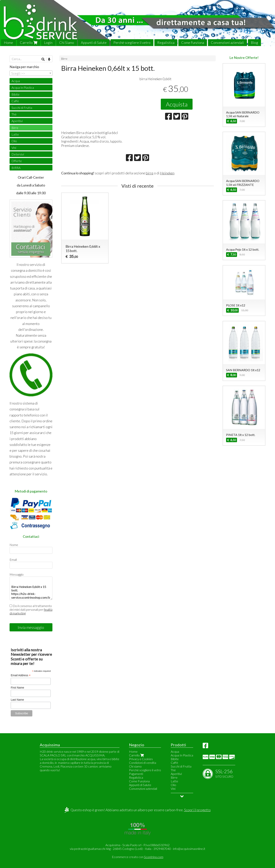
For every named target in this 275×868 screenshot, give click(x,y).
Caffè (15, 101)
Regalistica (166, 43)
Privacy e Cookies (141, 759)
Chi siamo (135, 766)
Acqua (16, 81)
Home (8, 43)
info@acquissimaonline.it (189, 849)
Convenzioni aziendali (227, 43)
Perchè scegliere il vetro (132, 43)
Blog (254, 43)
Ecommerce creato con (138, 857)
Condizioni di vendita (143, 763)
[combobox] (31, 73)
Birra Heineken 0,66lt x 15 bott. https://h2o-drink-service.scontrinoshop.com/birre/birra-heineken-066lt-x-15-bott (31, 588)
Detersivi (18, 154)
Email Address (21, 675)
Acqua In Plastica (23, 87)
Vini (14, 148)
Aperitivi (17, 121)
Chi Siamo (67, 43)
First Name (17, 688)
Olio (14, 141)
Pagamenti (136, 774)
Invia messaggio (31, 627)
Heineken (167, 198)
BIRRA (16, 168)
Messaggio (17, 574)
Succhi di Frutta (22, 108)
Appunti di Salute (94, 43)
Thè (14, 114)
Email (13, 560)
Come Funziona (193, 43)
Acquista (177, 104)
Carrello (29, 43)
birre (150, 198)
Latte (15, 134)
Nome (14, 545)
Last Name (17, 700)
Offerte (17, 161)
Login (48, 43)
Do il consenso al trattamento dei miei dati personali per (31, 609)
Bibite (15, 94)
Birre (64, 59)
